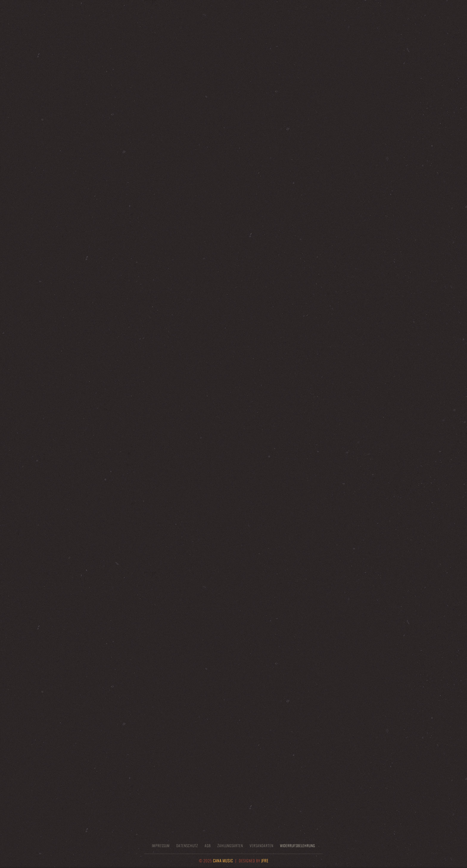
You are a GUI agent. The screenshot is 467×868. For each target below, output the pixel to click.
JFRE (265, 861)
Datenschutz (187, 846)
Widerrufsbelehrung (298, 846)
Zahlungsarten (230, 846)
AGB (208, 846)
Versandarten (261, 846)
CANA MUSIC (223, 861)
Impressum (161, 846)
